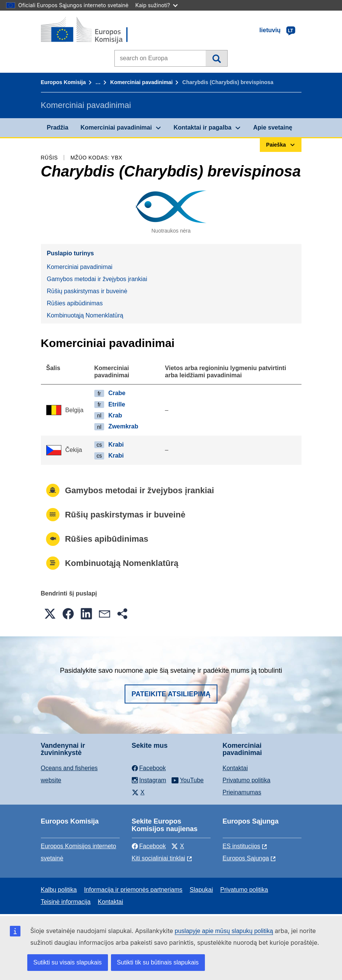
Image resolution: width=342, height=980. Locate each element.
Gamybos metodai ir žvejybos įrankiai (97, 279)
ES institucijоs (242, 846)
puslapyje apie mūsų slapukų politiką (224, 931)
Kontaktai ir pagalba (202, 127)
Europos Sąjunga (246, 858)
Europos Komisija (63, 82)
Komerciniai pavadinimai (141, 82)
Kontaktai (235, 768)
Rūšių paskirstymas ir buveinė (87, 291)
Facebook (149, 846)
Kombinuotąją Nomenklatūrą (85, 315)
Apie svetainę (273, 127)
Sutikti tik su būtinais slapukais (158, 962)
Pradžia (58, 127)
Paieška (216, 58)
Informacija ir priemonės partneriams (133, 890)
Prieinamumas (242, 792)
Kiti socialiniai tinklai (159, 858)
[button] (50, 614)
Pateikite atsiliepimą (171, 694)
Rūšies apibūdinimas (75, 303)
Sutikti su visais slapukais (68, 962)
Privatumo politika (247, 780)
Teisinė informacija (66, 902)
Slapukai (201, 890)
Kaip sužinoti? (156, 5)
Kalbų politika (59, 890)
